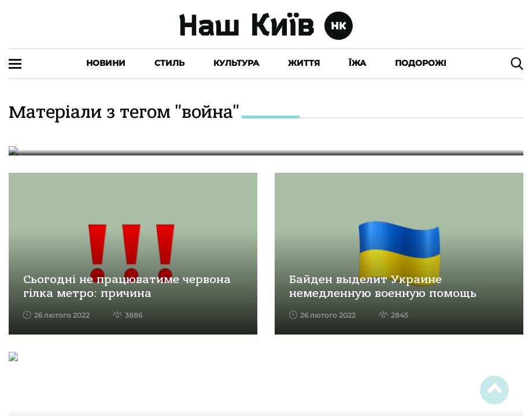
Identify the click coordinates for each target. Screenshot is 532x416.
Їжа (357, 63)
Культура (236, 63)
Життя (304, 63)
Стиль (169, 63)
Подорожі (421, 63)
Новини (106, 63)
